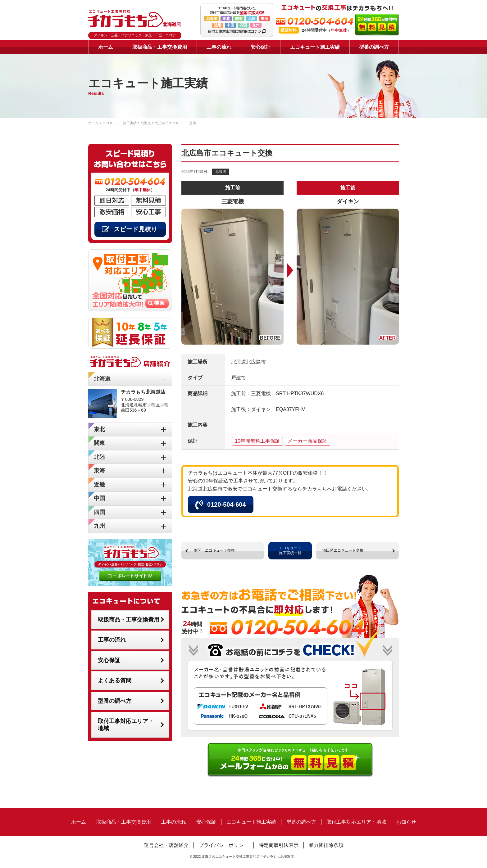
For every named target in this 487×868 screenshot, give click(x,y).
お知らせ (406, 822)
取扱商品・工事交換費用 (160, 47)
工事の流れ (219, 47)
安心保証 (261, 47)
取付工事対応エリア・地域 (126, 725)
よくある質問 (115, 680)
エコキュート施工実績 (315, 47)
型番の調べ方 (374, 47)
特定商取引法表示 (279, 845)
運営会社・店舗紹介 (166, 845)
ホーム (106, 47)
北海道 (221, 172)
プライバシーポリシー (224, 845)
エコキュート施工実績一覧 (290, 550)
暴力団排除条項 (326, 845)
